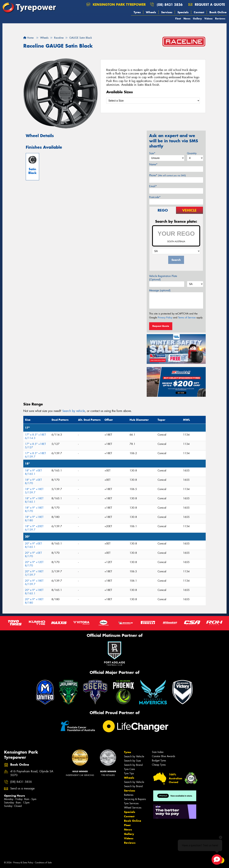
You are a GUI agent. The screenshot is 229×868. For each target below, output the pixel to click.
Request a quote (207, 4)
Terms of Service (187, 318)
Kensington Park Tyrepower (116, 4)
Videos (208, 19)
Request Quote (161, 326)
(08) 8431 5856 (170, 4)
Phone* (167, 175)
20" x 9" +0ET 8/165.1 (33, 545)
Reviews (220, 19)
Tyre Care (129, 769)
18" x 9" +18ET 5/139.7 (34, 491)
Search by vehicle (74, 411)
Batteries (129, 795)
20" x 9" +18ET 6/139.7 (34, 582)
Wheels (151, 12)
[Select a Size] (153, 101)
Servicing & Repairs (135, 799)
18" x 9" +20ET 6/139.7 (34, 528)
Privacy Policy (165, 318)
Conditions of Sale (43, 863)
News (187, 19)
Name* (153, 164)
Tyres (137, 12)
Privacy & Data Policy (23, 863)
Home (28, 38)
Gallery (197, 19)
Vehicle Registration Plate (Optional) (163, 278)
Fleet (178, 19)
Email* (153, 186)
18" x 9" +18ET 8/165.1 (34, 500)
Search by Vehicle (134, 756)
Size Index (158, 752)
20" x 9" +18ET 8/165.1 (34, 592)
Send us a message (22, 789)
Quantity (192, 153)
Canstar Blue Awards (163, 756)
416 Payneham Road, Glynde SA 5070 (32, 773)
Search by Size (132, 761)
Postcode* (155, 197)
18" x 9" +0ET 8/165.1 (33, 472)
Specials (183, 12)
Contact (199, 12)
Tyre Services (131, 803)
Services (167, 12)
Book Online (218, 12)
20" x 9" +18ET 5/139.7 (34, 573)
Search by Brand (133, 765)
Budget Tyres (159, 760)
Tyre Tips (129, 773)
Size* (152, 153)
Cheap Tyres (159, 765)
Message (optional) (160, 290)
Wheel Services (133, 808)
